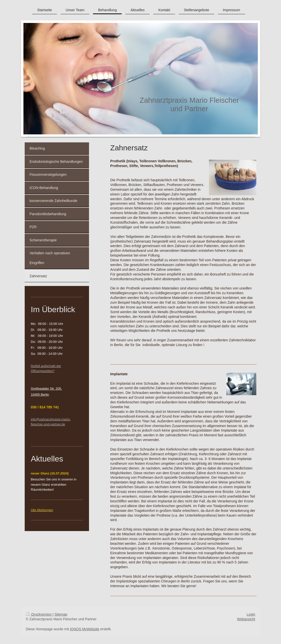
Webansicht (246, 619)
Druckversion (39, 614)
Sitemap (61, 614)
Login (251, 614)
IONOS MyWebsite (85, 629)
